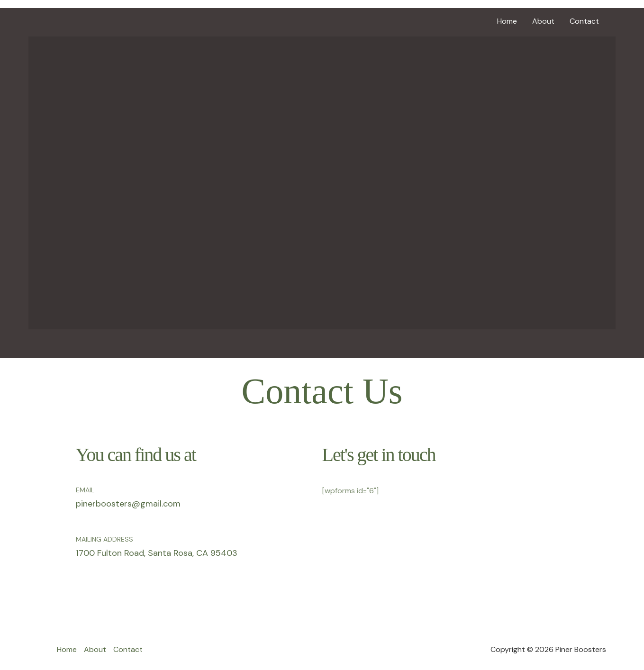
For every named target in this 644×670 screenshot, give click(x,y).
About (543, 21)
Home (507, 21)
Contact (584, 21)
